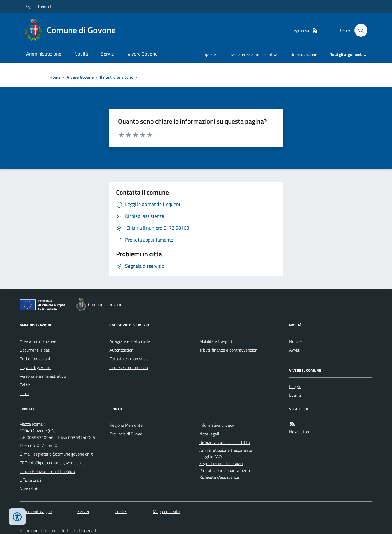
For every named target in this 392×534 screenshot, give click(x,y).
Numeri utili (30, 489)
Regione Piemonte (39, 6)
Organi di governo (36, 367)
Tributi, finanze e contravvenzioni (229, 350)
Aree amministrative (38, 341)
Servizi (108, 54)
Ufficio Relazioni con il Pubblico (47, 471)
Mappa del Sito (166, 511)
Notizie (295, 341)
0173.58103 (48, 445)
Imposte (209, 54)
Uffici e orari (30, 480)
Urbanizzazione (304, 54)
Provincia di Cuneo (126, 434)
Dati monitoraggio (36, 511)
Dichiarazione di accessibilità (225, 443)
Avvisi (294, 350)
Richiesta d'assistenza (219, 477)
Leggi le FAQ (211, 457)
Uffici (24, 393)
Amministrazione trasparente (226, 450)
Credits (121, 511)
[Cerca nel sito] (359, 30)
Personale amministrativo (43, 376)
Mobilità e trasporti (216, 341)
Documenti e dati (35, 350)
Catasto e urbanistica (128, 359)
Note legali (209, 434)
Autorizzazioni (122, 350)
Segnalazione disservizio (221, 463)
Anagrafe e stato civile (130, 341)
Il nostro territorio (117, 77)
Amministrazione (44, 54)
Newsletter (299, 432)
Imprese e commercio (129, 367)
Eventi (295, 395)
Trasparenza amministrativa (253, 54)
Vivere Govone (143, 54)
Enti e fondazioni (35, 359)
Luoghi (295, 386)
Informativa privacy (217, 425)
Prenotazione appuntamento (225, 470)
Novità (81, 54)
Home (55, 77)
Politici (25, 385)
